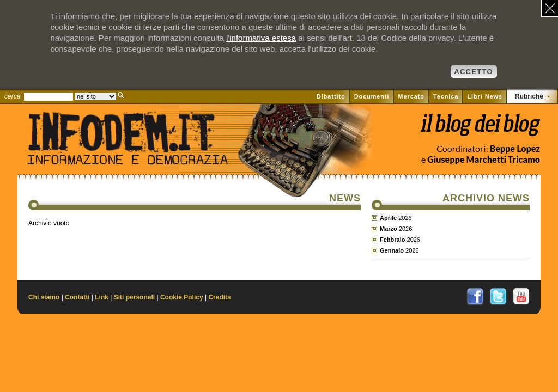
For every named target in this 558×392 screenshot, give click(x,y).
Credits (219, 297)
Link (102, 297)
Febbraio (392, 240)
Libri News (485, 96)
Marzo (389, 229)
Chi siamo (44, 297)
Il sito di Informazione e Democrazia (145, 155)
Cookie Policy (182, 297)
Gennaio (392, 250)
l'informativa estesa (261, 38)
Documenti (372, 96)
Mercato (411, 96)
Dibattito (331, 96)
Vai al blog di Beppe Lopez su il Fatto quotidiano (480, 129)
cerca (12, 96)
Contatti (77, 297)
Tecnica (446, 96)
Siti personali (134, 297)
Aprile (388, 218)
